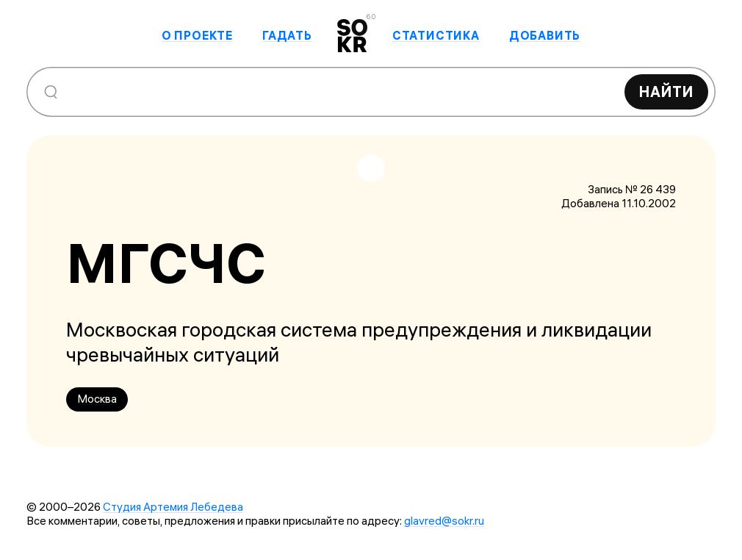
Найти (666, 91)
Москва (97, 399)
